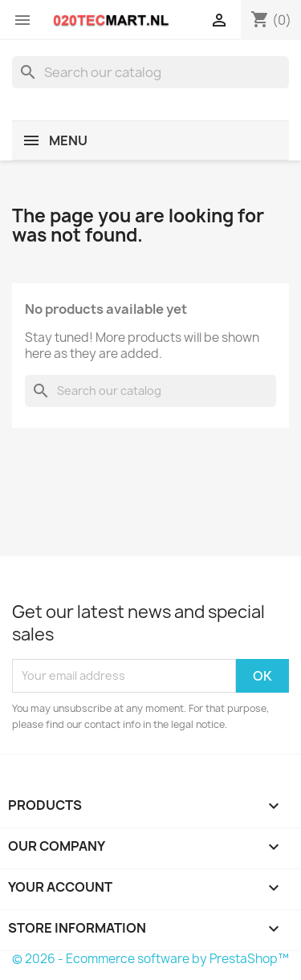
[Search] (150, 72)
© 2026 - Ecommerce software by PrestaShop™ (150, 959)
